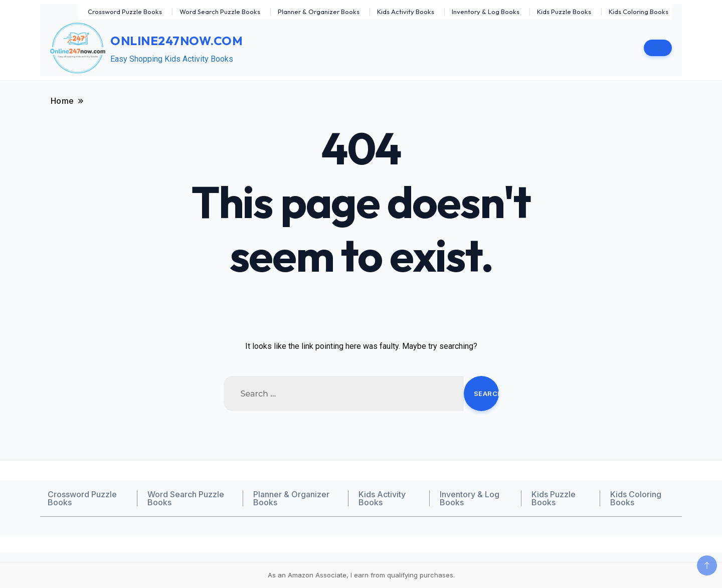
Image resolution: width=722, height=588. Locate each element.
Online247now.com (176, 41)
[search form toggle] (658, 48)
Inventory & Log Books (486, 12)
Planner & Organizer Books (319, 12)
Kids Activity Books (406, 12)
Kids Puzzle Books (564, 12)
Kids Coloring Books (639, 12)
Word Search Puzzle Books (220, 12)
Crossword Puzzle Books (125, 12)
